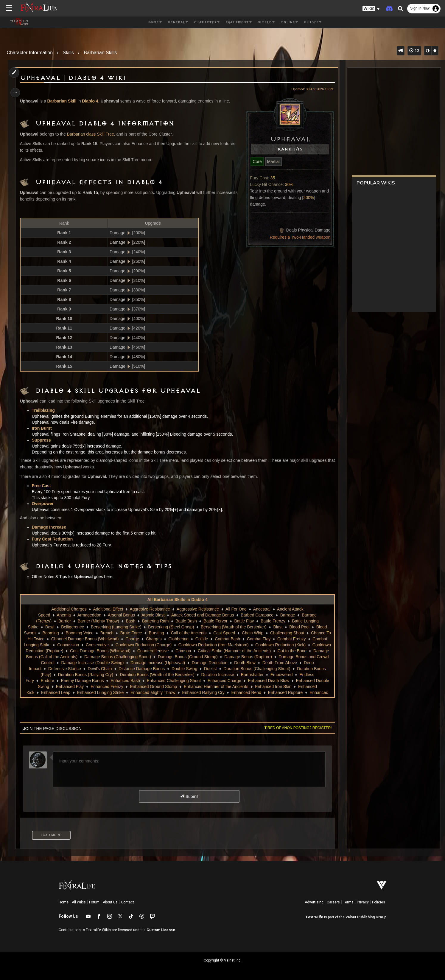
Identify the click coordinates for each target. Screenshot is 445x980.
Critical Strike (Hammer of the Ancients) (273, 651)
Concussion (86, 645)
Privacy (363, 902)
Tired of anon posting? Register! (295, 728)
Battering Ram (155, 621)
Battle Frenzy (273, 621)
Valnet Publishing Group (366, 917)
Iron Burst (44, 428)
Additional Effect (108, 609)
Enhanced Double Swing (120, 687)
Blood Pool (299, 627)
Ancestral (262, 609)
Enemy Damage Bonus (182, 681)
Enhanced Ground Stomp (248, 687)
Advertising (314, 902)
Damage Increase (51, 527)
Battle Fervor (215, 621)
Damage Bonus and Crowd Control (94, 663)
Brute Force (134, 633)
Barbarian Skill (64, 101)
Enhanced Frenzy (201, 687)
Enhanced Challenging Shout (274, 681)
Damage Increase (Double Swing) (164, 663)
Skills (68, 53)
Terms (348, 902)
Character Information (30, 53)
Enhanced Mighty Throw (251, 692)
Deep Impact (100, 669)
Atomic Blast (153, 615)
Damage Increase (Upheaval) (229, 663)
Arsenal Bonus (121, 615)
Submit (189, 796)
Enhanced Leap (154, 692)
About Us (110, 902)
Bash (130, 621)
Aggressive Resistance (197, 609)
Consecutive (115, 645)
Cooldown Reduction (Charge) (162, 645)
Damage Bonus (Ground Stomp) (245, 657)
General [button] (178, 22)
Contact (127, 902)
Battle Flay (244, 621)
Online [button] (289, 22)
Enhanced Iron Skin (80, 692)
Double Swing (255, 669)
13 (414, 51)
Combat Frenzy (294, 639)
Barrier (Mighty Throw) (98, 621)
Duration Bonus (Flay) (116, 675)
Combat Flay (261, 639)
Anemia (63, 615)
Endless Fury (122, 681)
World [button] (266, 22)
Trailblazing (45, 410)
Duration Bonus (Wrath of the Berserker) (242, 675)
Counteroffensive (192, 651)
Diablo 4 (92, 101)
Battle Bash (186, 621)
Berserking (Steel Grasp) (171, 627)
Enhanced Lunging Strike (199, 692)
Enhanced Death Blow (70, 687)
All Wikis (79, 902)
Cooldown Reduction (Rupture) (73, 651)
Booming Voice (82, 633)
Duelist (281, 669)
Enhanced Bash (225, 681)
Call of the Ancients (191, 633)
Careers (333, 902)
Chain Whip (255, 633)
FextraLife (315, 917)
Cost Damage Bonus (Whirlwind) (139, 651)
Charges (156, 639)
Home (64, 902)
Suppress (43, 440)
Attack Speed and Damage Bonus (202, 615)
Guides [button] (313, 22)
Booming (53, 633)
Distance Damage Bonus (213, 669)
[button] (371, 9)
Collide (204, 639)
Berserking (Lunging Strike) (116, 627)
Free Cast (43, 486)
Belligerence (72, 627)
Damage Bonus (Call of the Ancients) (101, 657)
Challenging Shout (290, 633)
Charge (135, 639)
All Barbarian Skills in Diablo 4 (177, 600)
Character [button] (207, 22)
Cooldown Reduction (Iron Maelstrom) (232, 645)
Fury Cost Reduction (54, 539)
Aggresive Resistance (149, 609)
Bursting (159, 633)
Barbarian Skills (100, 53)
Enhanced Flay (164, 687)
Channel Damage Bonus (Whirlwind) (87, 639)
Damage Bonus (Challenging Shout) (175, 657)
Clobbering (181, 639)
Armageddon (89, 615)
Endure (147, 681)
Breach (109, 633)
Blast (277, 627)
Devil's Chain (171, 669)
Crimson (222, 651)
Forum (94, 902)
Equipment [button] (239, 22)
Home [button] (155, 22)
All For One (236, 609)
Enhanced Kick (119, 692)
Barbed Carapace (257, 615)
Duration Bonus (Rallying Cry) (171, 675)
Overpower (45, 504)
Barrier (64, 621)
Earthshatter (62, 681)
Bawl (49, 627)
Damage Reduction (281, 663)
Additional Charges (69, 609)
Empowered (92, 681)
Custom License (161, 930)
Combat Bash (230, 639)
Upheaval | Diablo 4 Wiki (75, 78)
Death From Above (64, 669)
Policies (379, 902)
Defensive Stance (135, 669)
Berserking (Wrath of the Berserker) (233, 627)
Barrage (287, 615)
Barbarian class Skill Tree (92, 134)
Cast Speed (227, 633)
